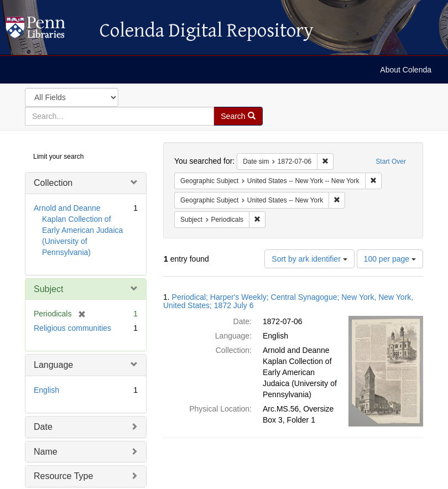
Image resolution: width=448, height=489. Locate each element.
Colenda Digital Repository (47, 30)
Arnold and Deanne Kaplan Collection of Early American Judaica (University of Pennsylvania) (78, 230)
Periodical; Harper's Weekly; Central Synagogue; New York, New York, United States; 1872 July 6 (288, 301)
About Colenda (406, 70)
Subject (48, 289)
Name (46, 452)
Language (53, 365)
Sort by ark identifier (309, 259)
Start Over (391, 162)
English (46, 390)
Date (43, 427)
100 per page (390, 259)
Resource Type (63, 476)
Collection (53, 183)
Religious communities (72, 328)
